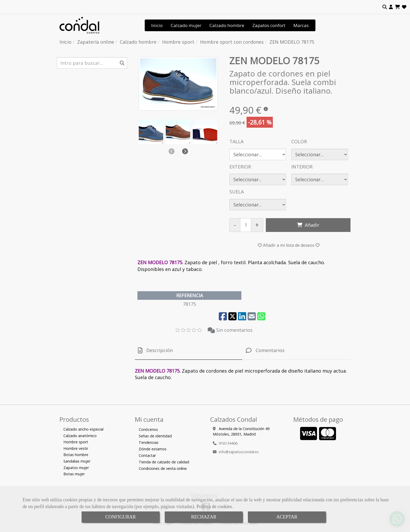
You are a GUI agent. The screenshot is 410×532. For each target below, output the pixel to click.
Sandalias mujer (77, 461)
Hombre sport (76, 442)
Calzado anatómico (80, 436)
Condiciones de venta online (163, 468)
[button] (391, 7)
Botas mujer (74, 474)
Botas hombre (76, 455)
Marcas (301, 25)
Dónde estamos (153, 449)
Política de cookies (214, 507)
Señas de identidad (155, 436)
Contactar (147, 455)
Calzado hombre (227, 25)
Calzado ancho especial (83, 429)
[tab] (189, 351)
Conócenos (148, 429)
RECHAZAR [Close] (204, 517)
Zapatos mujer (76, 468)
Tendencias (149, 442)
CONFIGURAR (120, 517)
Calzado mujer (186, 25)
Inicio (157, 25)
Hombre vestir (76, 448)
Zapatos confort (269, 25)
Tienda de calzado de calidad (164, 462)
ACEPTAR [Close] (287, 517)
